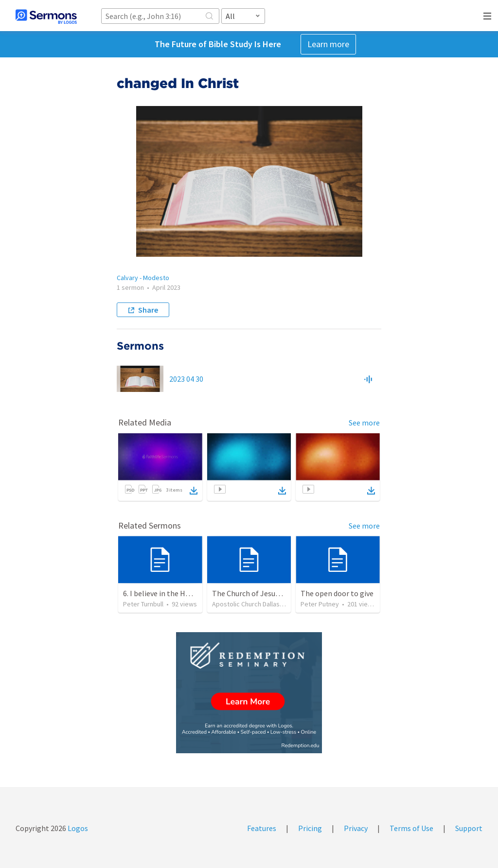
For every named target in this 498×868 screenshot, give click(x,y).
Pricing (310, 828)
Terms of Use (411, 828)
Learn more (328, 44)
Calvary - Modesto (143, 278)
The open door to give (337, 593)
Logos (77, 828)
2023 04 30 (186, 379)
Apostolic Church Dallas (246, 604)
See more (364, 423)
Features (262, 828)
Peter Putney (320, 604)
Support (469, 828)
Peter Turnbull (143, 604)
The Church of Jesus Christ (256, 593)
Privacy (356, 828)
